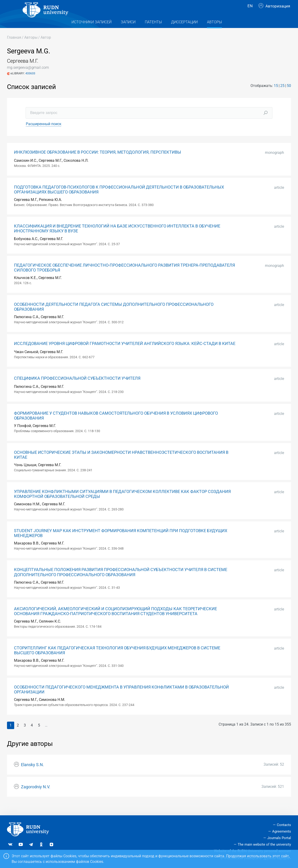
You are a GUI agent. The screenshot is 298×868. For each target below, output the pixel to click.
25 (282, 95)
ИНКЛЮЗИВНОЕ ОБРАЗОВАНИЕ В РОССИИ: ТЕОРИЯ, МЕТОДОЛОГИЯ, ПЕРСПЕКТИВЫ (98, 162)
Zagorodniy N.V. (36, 796)
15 (276, 95)
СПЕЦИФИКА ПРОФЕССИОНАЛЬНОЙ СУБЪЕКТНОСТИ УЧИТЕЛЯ (77, 388)
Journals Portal (279, 838)
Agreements (282, 831)
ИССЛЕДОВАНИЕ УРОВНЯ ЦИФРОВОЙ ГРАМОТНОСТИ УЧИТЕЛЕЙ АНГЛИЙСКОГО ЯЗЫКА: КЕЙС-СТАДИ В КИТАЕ (125, 353)
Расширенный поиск (44, 133)
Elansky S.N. (32, 774)
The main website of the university (264, 844)
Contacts (284, 825)
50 (289, 95)
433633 (30, 83)
